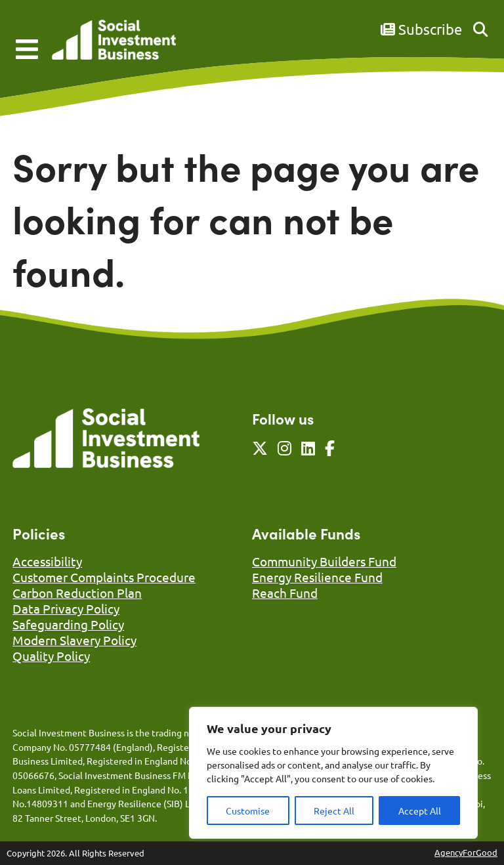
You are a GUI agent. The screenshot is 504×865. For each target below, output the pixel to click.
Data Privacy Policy (66, 608)
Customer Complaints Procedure (104, 577)
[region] (333, 773)
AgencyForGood (466, 852)
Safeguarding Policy (68, 624)
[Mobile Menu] (27, 49)
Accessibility (47, 561)
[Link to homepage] (114, 41)
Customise (248, 811)
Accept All (420, 811)
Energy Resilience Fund (317, 577)
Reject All (334, 811)
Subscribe (421, 29)
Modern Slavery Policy (74, 640)
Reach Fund (285, 593)
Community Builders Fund (324, 561)
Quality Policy (51, 656)
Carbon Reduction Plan (77, 593)
